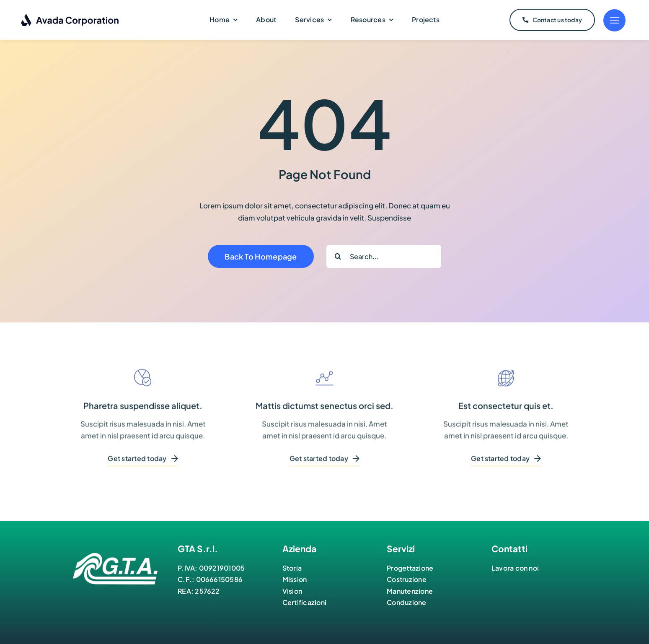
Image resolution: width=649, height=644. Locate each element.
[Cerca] (338, 256)
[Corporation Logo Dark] (70, 17)
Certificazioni (304, 602)
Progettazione (410, 568)
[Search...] (384, 256)
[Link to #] (614, 20)
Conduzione (406, 602)
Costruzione (407, 579)
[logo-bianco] (115, 556)
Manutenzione (410, 591)
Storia (292, 568)
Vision (292, 591)
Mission (295, 579)
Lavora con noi (515, 568)
